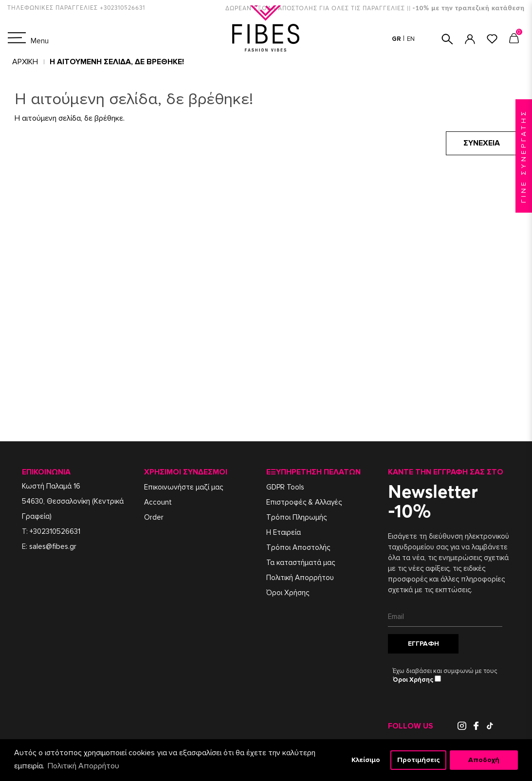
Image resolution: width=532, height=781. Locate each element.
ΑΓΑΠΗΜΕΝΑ (492, 39)
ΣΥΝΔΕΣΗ (470, 39)
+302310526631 (55, 531)
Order (154, 517)
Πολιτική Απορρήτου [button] (83, 766)
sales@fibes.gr (53, 546)
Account (158, 502)
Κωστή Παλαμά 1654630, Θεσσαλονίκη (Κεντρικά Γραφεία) (73, 501)
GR (397, 39)
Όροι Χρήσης (288, 593)
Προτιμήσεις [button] (419, 760)
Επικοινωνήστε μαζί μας (183, 487)
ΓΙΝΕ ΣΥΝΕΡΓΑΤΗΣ (523, 156)
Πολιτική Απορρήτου (300, 578)
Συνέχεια (482, 143)
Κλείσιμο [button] (366, 760)
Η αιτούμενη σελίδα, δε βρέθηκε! (117, 62)
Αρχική (25, 62)
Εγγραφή (423, 644)
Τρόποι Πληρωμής (296, 517)
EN (411, 39)
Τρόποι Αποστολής (298, 547)
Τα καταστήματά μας (301, 563)
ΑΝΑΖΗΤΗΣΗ (447, 39)
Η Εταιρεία (284, 532)
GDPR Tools (285, 487)
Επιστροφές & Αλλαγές (304, 502)
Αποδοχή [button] (484, 760)
